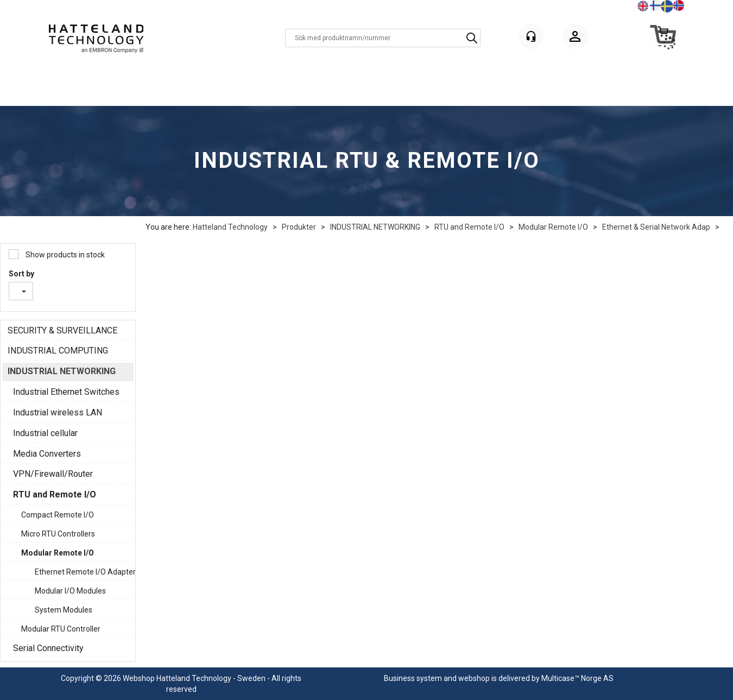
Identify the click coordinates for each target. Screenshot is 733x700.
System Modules (64, 610)
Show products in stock (64, 255)
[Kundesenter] (531, 36)
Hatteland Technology (230, 227)
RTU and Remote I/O (469, 227)
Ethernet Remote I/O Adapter (81, 572)
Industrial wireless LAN (58, 412)
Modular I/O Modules (70, 591)
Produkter (299, 227)
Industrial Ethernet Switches (66, 392)
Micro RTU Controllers (58, 534)
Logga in (575, 38)
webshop (474, 678)
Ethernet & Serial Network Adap (656, 227)
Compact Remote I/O (58, 515)
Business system (413, 678)
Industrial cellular (45, 433)
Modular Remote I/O (553, 227)
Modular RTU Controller (61, 629)
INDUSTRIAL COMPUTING (58, 351)
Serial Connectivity (48, 648)
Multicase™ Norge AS (577, 678)
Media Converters (47, 454)
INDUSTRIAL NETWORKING (375, 227)
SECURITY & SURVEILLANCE (62, 330)
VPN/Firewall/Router (53, 474)
